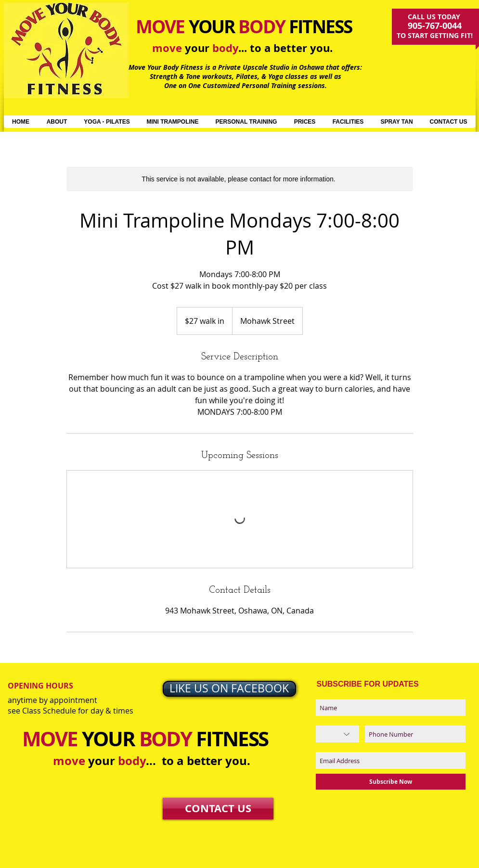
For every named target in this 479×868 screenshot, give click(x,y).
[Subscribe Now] (391, 782)
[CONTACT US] (218, 809)
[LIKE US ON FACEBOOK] (229, 689)
